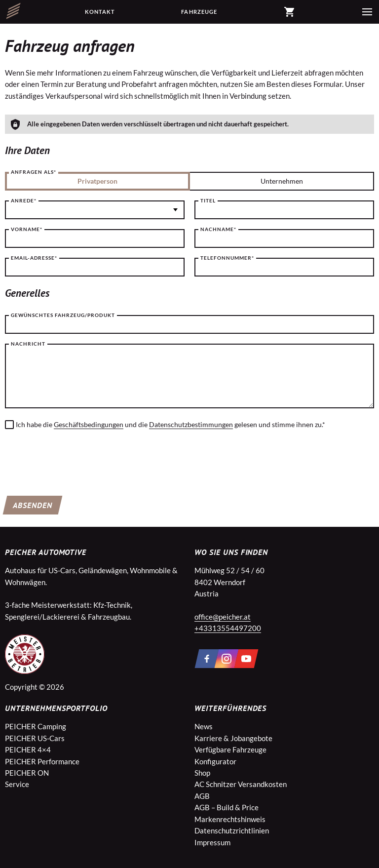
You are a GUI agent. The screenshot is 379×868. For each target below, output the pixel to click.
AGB (202, 796)
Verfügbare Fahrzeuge (230, 750)
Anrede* (24, 200)
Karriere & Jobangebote (233, 738)
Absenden (33, 505)
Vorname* (27, 229)
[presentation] (80, 459)
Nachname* (218, 229)
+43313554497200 (228, 628)
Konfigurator (215, 761)
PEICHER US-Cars (35, 738)
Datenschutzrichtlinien (232, 830)
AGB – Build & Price (227, 807)
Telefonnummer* (227, 258)
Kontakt (100, 12)
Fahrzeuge (199, 12)
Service (17, 784)
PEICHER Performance (42, 761)
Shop (202, 773)
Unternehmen (282, 181)
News (204, 726)
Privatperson (97, 181)
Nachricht (28, 344)
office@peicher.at (223, 617)
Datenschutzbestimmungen (191, 424)
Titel (208, 200)
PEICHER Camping (36, 726)
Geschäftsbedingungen (89, 424)
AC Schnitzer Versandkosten (241, 784)
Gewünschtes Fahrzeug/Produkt (63, 315)
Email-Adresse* (34, 258)
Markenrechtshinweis (230, 819)
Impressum (212, 842)
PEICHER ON (27, 773)
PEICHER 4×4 (28, 750)
